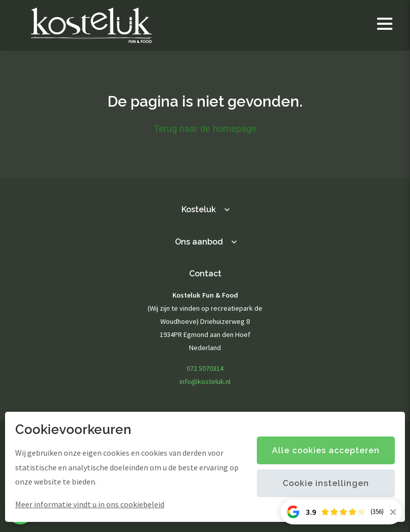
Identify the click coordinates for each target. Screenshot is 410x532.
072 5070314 (205, 368)
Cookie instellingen (326, 483)
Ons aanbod (199, 242)
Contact (205, 274)
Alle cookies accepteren (326, 450)
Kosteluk (199, 209)
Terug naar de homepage (205, 129)
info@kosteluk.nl (205, 381)
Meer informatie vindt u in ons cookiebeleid (90, 504)
